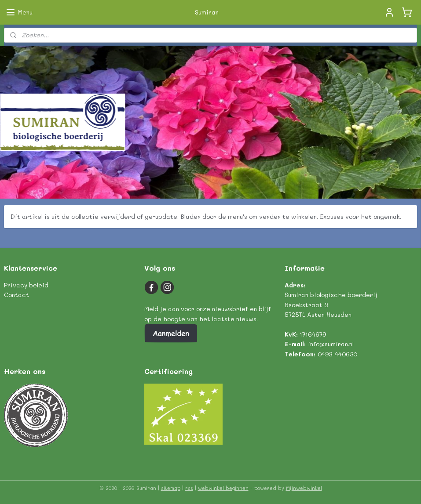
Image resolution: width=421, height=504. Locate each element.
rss (189, 488)
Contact (16, 295)
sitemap (171, 488)
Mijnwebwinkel (304, 488)
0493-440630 (337, 354)
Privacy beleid (26, 285)
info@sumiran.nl (331, 344)
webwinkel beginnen (223, 488)
